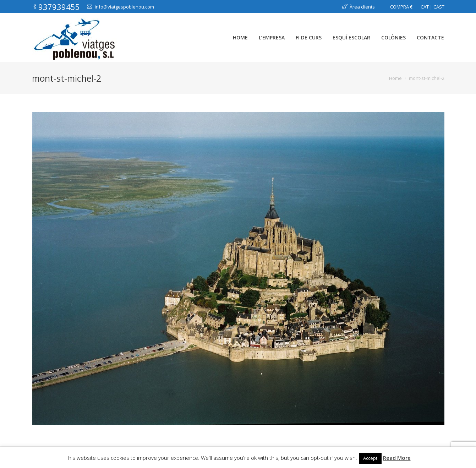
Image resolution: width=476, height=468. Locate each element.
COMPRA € (401, 7)
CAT (425, 7)
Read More (397, 458)
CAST (439, 7)
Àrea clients (362, 7)
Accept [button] (370, 458)
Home (395, 78)
